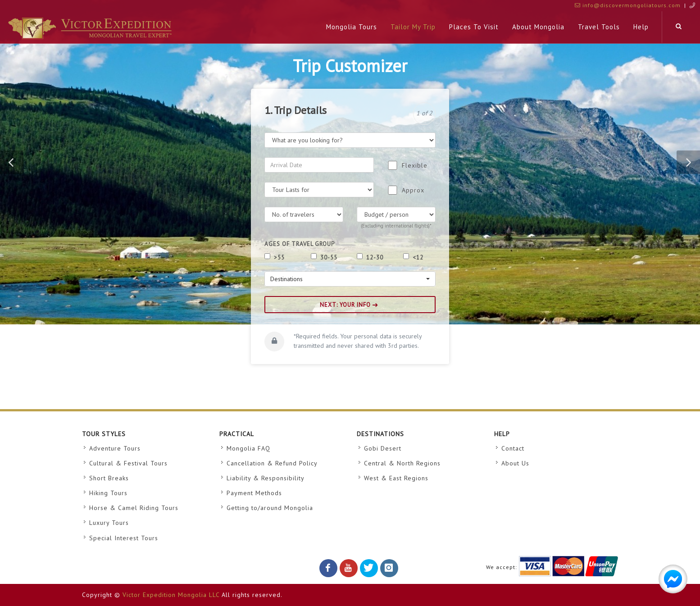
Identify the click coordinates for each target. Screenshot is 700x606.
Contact (513, 448)
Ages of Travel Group (300, 244)
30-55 (328, 257)
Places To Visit (474, 27)
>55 (278, 257)
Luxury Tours (109, 523)
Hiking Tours (108, 493)
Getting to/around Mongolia (270, 508)
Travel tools (599, 27)
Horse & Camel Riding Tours (134, 508)
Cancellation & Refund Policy (272, 463)
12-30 (374, 257)
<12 (417, 257)
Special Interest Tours (124, 538)
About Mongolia (538, 27)
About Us (515, 463)
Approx (413, 190)
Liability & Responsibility (266, 478)
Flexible (415, 165)
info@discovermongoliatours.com (628, 5)
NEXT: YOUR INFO (349, 305)
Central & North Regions (402, 463)
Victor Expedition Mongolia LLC (171, 595)
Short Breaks (109, 478)
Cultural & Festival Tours (128, 463)
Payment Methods (254, 493)
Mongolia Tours (352, 27)
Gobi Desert (383, 448)
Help (641, 27)
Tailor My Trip (413, 27)
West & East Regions (396, 478)
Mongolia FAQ (248, 448)
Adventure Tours (115, 448)
